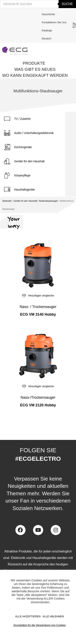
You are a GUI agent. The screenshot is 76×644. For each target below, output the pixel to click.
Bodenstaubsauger (48, 201)
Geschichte (48, 14)
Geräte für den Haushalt (29, 161)
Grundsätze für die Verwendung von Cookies (40, 625)
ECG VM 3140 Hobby (38, 314)
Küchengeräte (23, 147)
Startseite (7, 201)
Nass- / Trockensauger (38, 307)
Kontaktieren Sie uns (55, 22)
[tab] (33, 119)
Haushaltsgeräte (25, 190)
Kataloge (47, 30)
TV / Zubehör (22, 119)
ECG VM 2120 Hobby (38, 405)
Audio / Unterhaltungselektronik (34, 133)
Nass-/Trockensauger (38, 397)
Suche (67, 4)
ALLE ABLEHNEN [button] (53, 616)
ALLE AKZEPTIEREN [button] (28, 616)
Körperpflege (22, 175)
